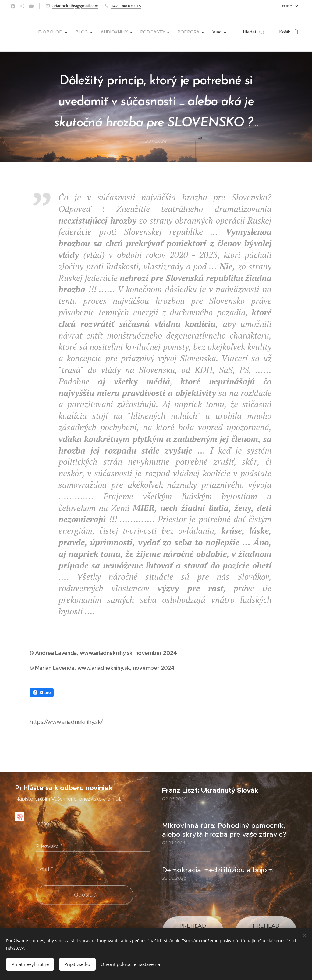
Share (42, 693)
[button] (254, 32)
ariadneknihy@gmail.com (75, 6)
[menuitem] (55, 32)
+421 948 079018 (126, 6)
